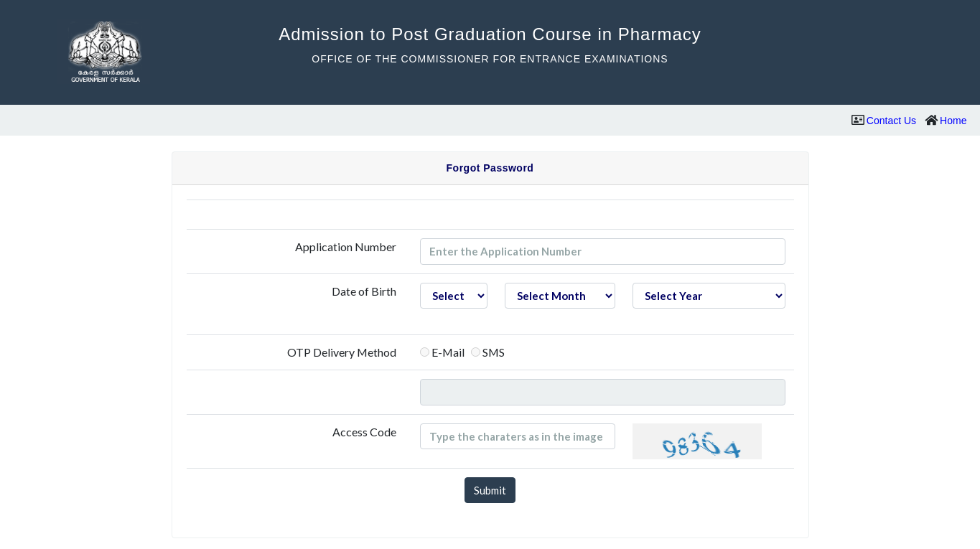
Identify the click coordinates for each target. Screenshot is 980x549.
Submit (490, 490)
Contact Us (891, 121)
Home (953, 121)
